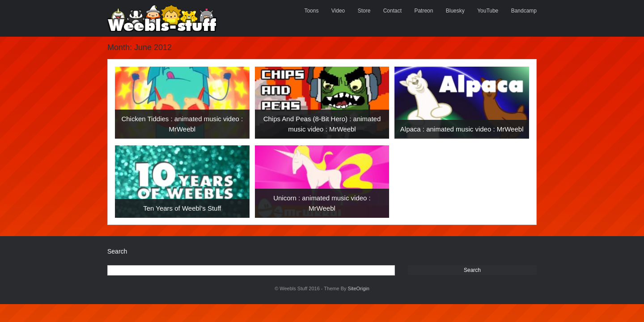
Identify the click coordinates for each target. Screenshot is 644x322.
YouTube (488, 11)
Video (338, 11)
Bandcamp (524, 11)
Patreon (424, 11)
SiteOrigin (359, 288)
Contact (392, 11)
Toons (311, 11)
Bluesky (455, 11)
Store (364, 11)
